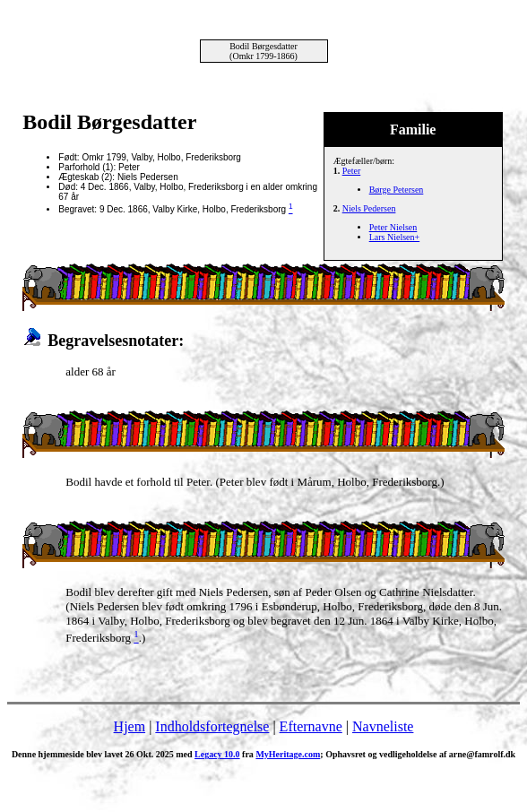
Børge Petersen (397, 190)
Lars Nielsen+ (394, 237)
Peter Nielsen (393, 227)
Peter (352, 171)
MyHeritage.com (288, 754)
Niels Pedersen (369, 208)
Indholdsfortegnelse (212, 726)
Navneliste (383, 726)
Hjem (130, 726)
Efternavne (311, 726)
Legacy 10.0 (217, 754)
